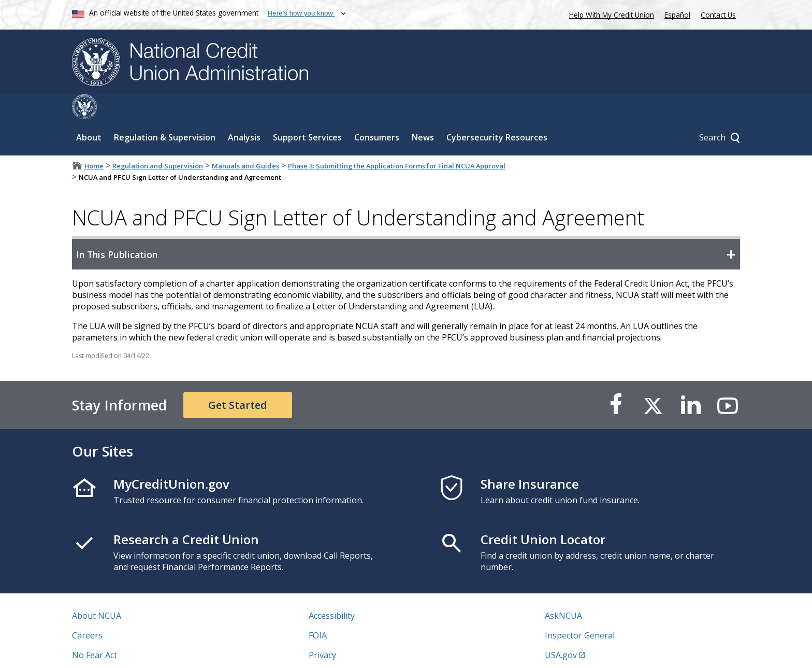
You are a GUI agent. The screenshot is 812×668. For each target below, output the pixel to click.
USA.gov (561, 630)
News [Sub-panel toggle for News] (423, 112)
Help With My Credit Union (610, 14)
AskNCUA (563, 591)
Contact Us (718, 15)
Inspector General (580, 610)
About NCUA (97, 591)
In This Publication (117, 230)
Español (677, 15)
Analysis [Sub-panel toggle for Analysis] (244, 112)
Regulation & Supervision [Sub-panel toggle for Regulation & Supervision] (165, 112)
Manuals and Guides (245, 141)
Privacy (322, 630)
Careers (87, 610)
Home (94, 141)
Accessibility (332, 591)
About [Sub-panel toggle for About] (89, 112)
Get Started (238, 380)
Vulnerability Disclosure (118, 650)
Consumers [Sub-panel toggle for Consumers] (377, 112)
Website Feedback (344, 650)
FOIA (318, 610)
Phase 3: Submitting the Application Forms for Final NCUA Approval (397, 141)
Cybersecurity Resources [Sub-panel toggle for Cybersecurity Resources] (497, 112)
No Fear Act (95, 630)
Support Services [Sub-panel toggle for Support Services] (307, 112)
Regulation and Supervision (158, 141)
